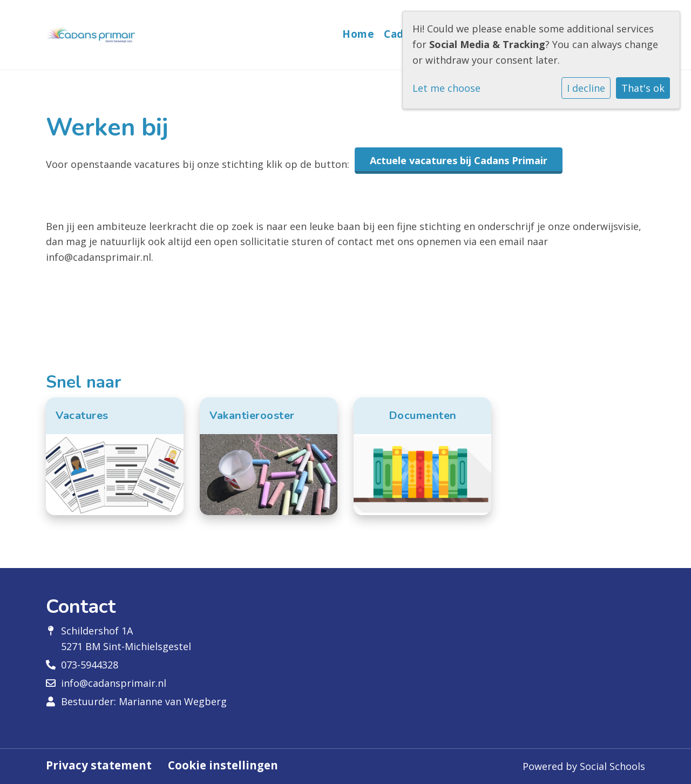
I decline (586, 88)
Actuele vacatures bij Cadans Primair (459, 160)
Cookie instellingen (223, 765)
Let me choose (446, 88)
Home (358, 34)
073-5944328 (90, 665)
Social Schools (612, 766)
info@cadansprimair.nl (114, 683)
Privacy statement (99, 765)
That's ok (643, 88)
